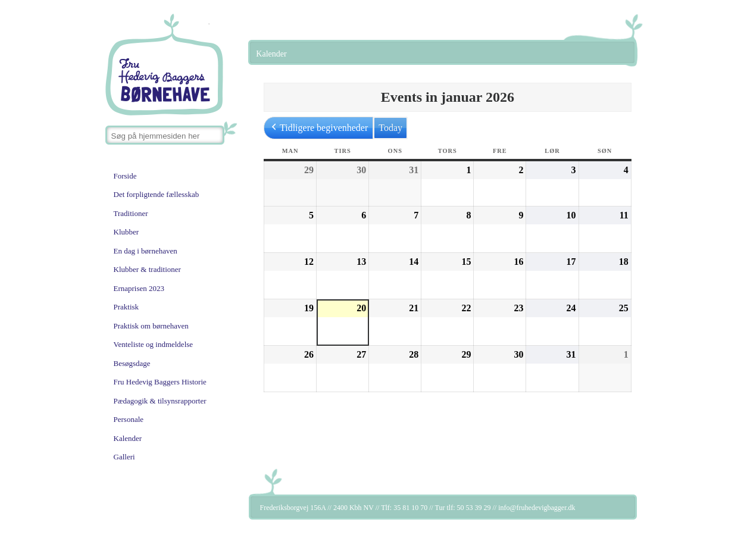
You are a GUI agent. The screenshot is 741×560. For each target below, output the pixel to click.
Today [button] (390, 128)
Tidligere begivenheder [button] (318, 128)
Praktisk (126, 307)
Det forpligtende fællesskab (157, 194)
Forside (125, 176)
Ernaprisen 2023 (139, 288)
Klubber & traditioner (147, 269)
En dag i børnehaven (146, 251)
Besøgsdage (132, 363)
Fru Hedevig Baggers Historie (160, 382)
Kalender (128, 438)
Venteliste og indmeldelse (154, 344)
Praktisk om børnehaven (151, 326)
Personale (129, 419)
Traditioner (131, 213)
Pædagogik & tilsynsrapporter (160, 401)
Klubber (126, 232)
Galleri (124, 457)
